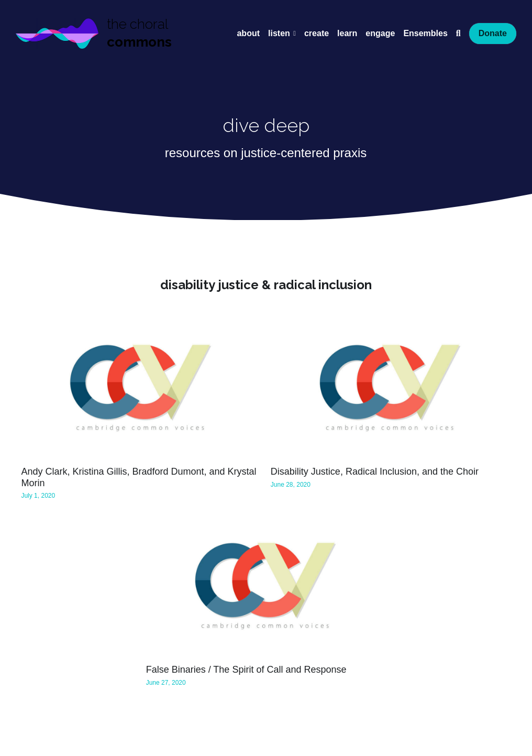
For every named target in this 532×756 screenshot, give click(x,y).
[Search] (458, 34)
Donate (493, 33)
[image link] (57, 32)
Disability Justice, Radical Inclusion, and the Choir (375, 472)
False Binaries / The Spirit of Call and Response (246, 670)
